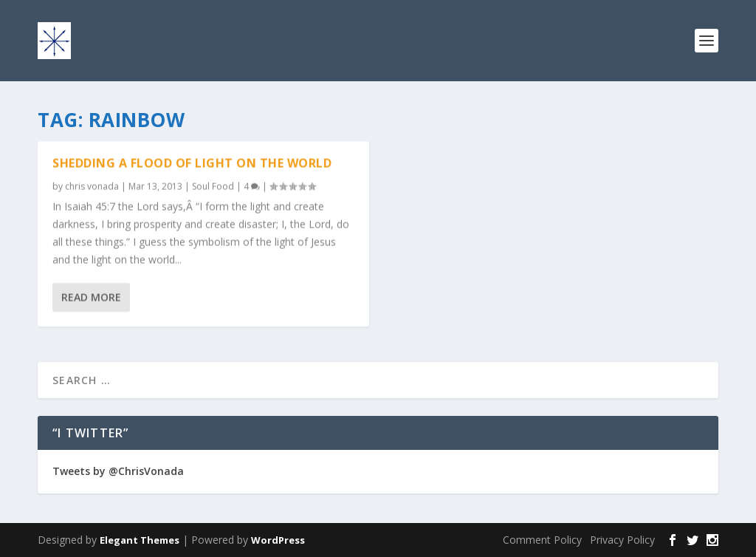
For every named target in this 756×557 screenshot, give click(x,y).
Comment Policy (542, 540)
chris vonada (92, 187)
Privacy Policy (622, 540)
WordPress (278, 540)
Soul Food (213, 187)
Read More (91, 297)
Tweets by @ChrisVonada (118, 471)
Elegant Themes (140, 540)
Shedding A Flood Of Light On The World (192, 163)
